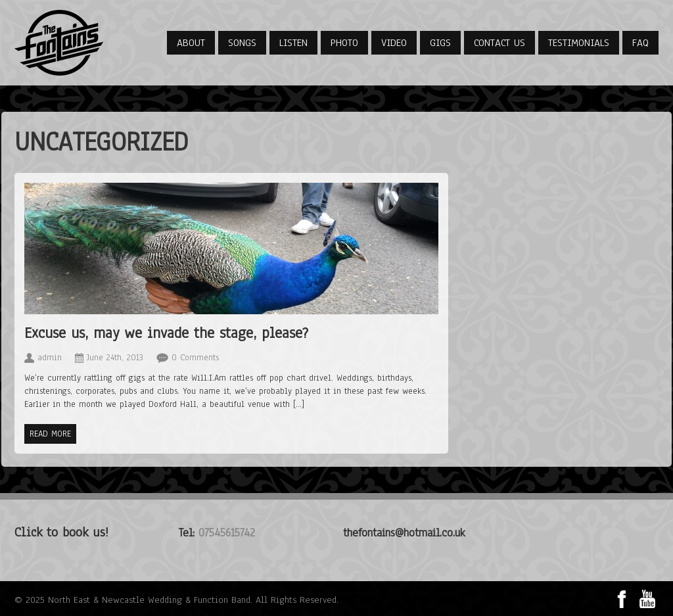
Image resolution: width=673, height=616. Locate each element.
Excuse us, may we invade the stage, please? (166, 333)
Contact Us (499, 43)
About (191, 43)
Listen (293, 43)
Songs (242, 43)
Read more (50, 434)
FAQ (640, 43)
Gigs (440, 43)
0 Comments (195, 358)
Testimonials (579, 43)
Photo (344, 43)
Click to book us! (61, 532)
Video (394, 43)
